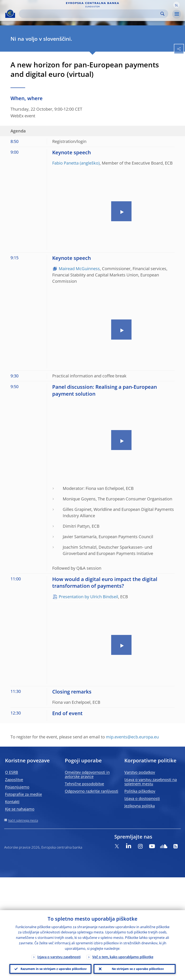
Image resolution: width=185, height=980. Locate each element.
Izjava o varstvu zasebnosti (59, 956)
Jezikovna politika (140, 806)
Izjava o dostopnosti (142, 798)
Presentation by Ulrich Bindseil (88, 597)
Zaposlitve (14, 780)
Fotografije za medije (23, 794)
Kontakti (12, 802)
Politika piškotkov (140, 791)
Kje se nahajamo (20, 809)
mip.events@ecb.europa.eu (132, 737)
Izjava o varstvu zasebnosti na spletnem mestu (151, 782)
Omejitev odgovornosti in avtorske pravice (87, 774)
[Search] (90, 14)
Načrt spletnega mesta (23, 820)
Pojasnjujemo (17, 787)
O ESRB (12, 772)
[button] (176, 5)
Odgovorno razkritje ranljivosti (92, 791)
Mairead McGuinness (79, 269)
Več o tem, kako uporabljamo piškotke (123, 956)
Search (162, 14)
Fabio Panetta (65, 163)
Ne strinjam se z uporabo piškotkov (138, 969)
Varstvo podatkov (140, 772)
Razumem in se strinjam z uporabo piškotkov (54, 969)
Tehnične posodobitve (84, 784)
